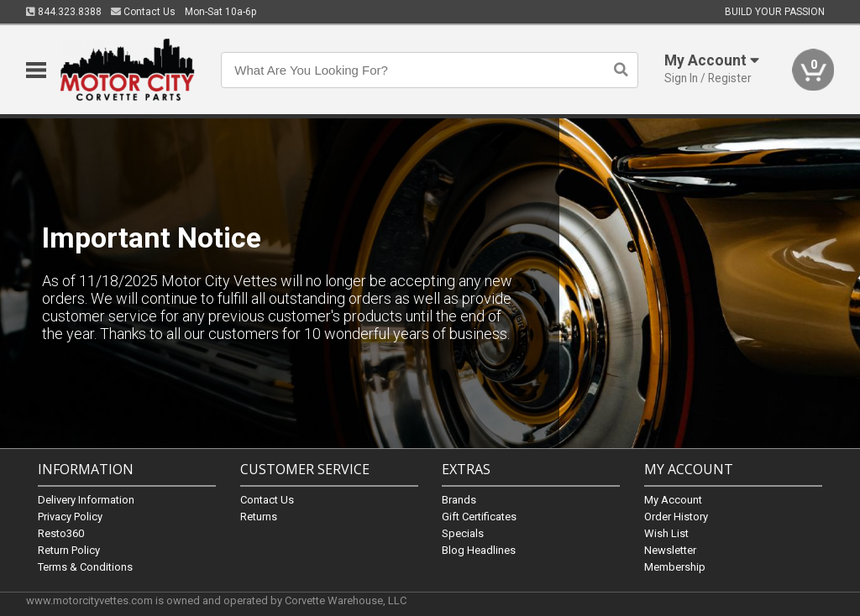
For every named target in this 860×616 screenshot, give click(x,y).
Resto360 (61, 532)
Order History (676, 516)
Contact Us (143, 12)
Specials (463, 532)
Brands (459, 499)
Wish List (666, 532)
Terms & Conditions (85, 566)
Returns (259, 516)
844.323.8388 (64, 12)
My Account (673, 499)
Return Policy (69, 549)
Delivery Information (86, 499)
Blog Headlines (479, 549)
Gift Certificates (479, 516)
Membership (675, 566)
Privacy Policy (70, 516)
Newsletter (670, 549)
